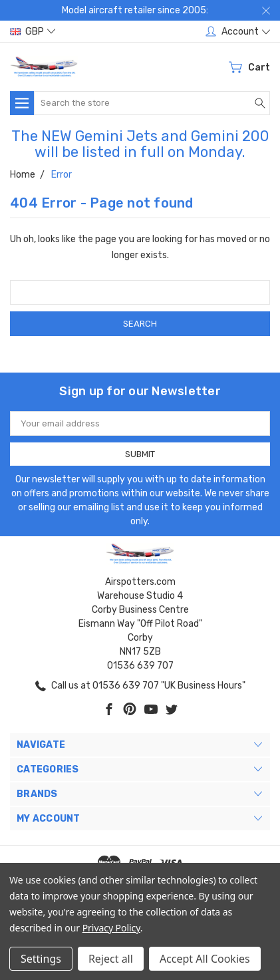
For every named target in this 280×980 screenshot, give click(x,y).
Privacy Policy (111, 928)
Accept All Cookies (205, 959)
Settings (41, 959)
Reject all (111, 959)
